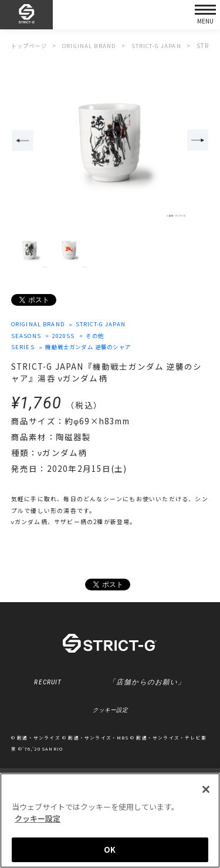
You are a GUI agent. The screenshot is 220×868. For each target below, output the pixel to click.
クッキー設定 (110, 712)
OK (110, 850)
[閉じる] (206, 790)
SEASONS (27, 336)
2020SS (65, 336)
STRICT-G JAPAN (106, 325)
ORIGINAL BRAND (40, 325)
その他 (98, 336)
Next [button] (198, 141)
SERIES (23, 348)
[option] (110, 142)
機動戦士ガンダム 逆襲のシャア (93, 348)
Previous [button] (22, 141)
